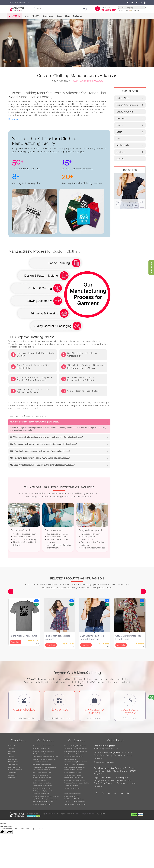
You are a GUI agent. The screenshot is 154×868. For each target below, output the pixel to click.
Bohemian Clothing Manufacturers (74, 746)
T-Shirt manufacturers (70, 786)
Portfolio (12, 751)
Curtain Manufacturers (40, 780)
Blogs (67, 16)
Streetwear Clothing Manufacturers (75, 751)
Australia (130, 152)
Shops (59, 16)
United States (130, 98)
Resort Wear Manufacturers (41, 778)
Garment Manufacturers (40, 775)
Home (26, 16)
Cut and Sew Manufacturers (72, 770)
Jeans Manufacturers (70, 791)
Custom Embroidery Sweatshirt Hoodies (45, 796)
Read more (14, 119)
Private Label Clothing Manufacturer (75, 804)
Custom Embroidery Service (41, 804)
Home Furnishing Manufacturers (43, 802)
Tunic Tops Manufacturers (41, 770)
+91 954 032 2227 (108, 10)
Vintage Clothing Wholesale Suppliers (45, 767)
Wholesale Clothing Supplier (42, 764)
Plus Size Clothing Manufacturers (74, 764)
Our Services (48, 16)
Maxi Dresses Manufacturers (42, 772)
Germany (130, 118)
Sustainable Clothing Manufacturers (75, 762)
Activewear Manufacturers (72, 772)
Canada (130, 159)
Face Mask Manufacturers (72, 794)
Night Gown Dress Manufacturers (43, 759)
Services (12, 749)
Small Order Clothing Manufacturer (75, 802)
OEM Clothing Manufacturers (73, 756)
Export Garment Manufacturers (73, 799)
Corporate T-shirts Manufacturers (43, 746)
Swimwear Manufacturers (41, 794)
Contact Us (77, 16)
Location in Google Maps (104, 762)
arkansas (64, 81)
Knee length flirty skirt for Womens (58, 637)
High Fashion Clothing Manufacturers (44, 799)
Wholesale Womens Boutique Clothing (76, 783)
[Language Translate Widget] (132, 8)
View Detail (16, 642)
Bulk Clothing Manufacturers (42, 788)
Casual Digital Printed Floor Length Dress (129, 637)
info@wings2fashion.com (109, 749)
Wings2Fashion (51, 814)
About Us (36, 16)
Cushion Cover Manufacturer (42, 783)
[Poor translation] (9, 832)
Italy (130, 138)
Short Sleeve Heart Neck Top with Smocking (93, 637)
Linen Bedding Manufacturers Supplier (45, 756)
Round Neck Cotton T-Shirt (23, 636)
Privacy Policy (13, 762)
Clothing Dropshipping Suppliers (43, 791)
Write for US (13, 772)
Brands (11, 756)
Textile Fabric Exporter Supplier (73, 754)
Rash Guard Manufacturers (41, 754)
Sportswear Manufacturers (72, 775)
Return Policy (13, 764)
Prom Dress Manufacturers (41, 749)
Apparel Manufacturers (40, 762)
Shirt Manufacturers (70, 759)
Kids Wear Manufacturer (71, 788)
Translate (134, 11)
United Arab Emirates (130, 105)
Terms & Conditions (15, 770)
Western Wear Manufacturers (73, 778)
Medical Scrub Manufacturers (42, 786)
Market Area (13, 775)
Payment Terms (14, 767)
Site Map (12, 778)
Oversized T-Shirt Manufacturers (43, 751)
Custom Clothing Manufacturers (74, 767)
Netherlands (130, 145)
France (130, 125)
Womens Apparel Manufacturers (74, 780)
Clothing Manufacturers (71, 796)
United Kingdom (130, 112)
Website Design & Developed (85, 814)
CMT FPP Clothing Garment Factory (75, 749)
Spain (130, 132)
